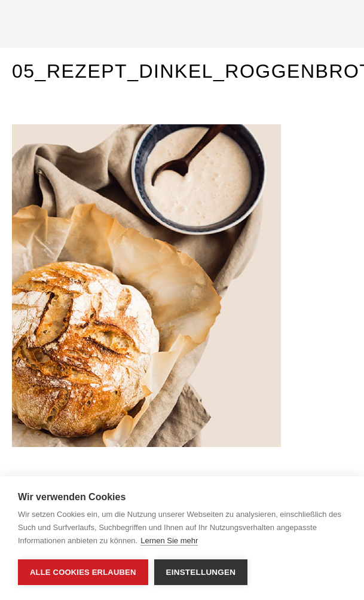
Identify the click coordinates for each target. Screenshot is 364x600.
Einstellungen (201, 572)
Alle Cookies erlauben (83, 572)
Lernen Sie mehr (169, 541)
